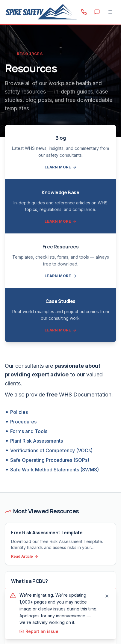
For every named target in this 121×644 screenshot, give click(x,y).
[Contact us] (97, 12)
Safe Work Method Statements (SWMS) (55, 470)
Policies (19, 412)
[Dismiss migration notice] (107, 596)
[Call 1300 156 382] (84, 12)
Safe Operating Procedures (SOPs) (50, 460)
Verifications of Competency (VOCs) (51, 450)
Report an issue (39, 631)
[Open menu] (110, 12)
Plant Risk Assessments (37, 441)
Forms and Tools (29, 431)
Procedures (23, 422)
